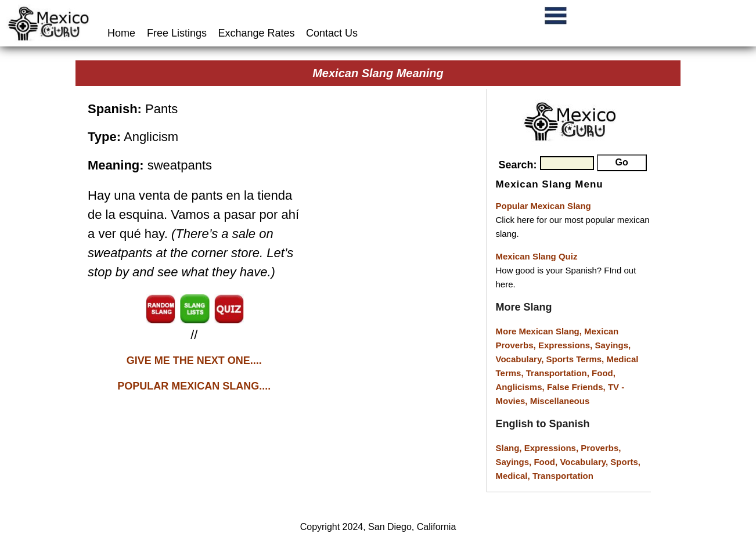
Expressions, (565, 345)
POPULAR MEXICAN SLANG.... (194, 386)
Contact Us (332, 33)
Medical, (514, 476)
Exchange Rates (257, 33)
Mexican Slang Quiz (537, 256)
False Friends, (577, 387)
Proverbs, (601, 448)
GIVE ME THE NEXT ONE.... (194, 360)
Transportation (563, 476)
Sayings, (613, 345)
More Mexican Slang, (540, 331)
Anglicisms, (521, 387)
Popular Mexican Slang (543, 206)
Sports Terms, (577, 359)
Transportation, (559, 373)
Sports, (625, 462)
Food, (604, 373)
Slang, (510, 448)
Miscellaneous (560, 401)
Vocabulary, (521, 359)
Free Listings (177, 33)
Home (123, 33)
